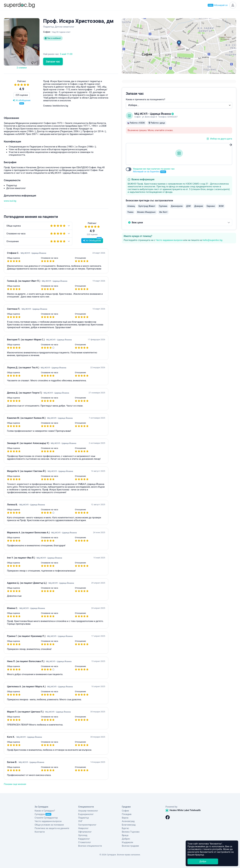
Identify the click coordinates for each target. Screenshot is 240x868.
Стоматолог (85, 842)
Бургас (125, 828)
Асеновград (128, 821)
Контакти (40, 832)
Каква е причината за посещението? (145, 99)
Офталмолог (85, 832)
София (125, 811)
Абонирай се (218, 5)
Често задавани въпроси (169, 240)
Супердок (43, 814)
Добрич (126, 839)
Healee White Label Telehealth (183, 810)
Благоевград (129, 825)
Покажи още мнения (15, 784)
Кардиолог (84, 839)
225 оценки (22, 95)
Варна (125, 818)
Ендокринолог (86, 814)
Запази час (53, 61)
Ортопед (83, 835)
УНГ (80, 821)
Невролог (83, 828)
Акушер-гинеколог (88, 811)
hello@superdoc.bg (213, 240)
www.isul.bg (10, 201)
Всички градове (130, 846)
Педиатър (83, 818)
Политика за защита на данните (52, 828)
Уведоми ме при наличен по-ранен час (154, 170)
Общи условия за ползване (49, 825)
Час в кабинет (53, 38)
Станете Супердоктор (46, 818)
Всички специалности (90, 846)
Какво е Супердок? (45, 811)
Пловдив (127, 814)
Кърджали (127, 842)
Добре (203, 861)
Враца (125, 835)
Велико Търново (131, 832)
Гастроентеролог (87, 825)
